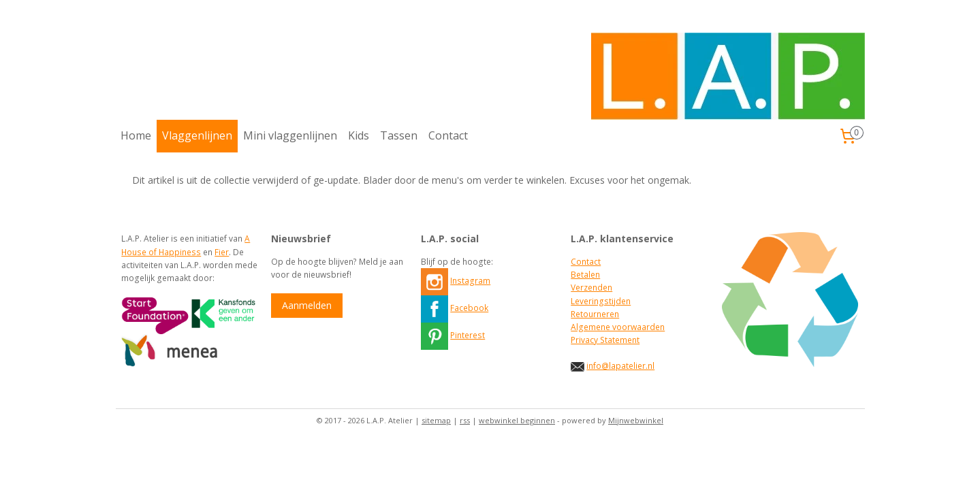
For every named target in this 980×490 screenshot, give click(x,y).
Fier (222, 252)
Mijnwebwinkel (636, 420)
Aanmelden (307, 305)
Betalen (585, 275)
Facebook (469, 308)
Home (136, 135)
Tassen (399, 135)
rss (465, 420)
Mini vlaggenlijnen (290, 135)
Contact (448, 135)
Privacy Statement (605, 340)
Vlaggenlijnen (197, 135)
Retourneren (595, 314)
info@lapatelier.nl (620, 366)
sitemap (436, 420)
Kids (359, 135)
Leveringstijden (601, 301)
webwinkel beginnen (517, 420)
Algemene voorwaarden (618, 327)
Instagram (470, 281)
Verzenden (591, 288)
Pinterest (468, 335)
